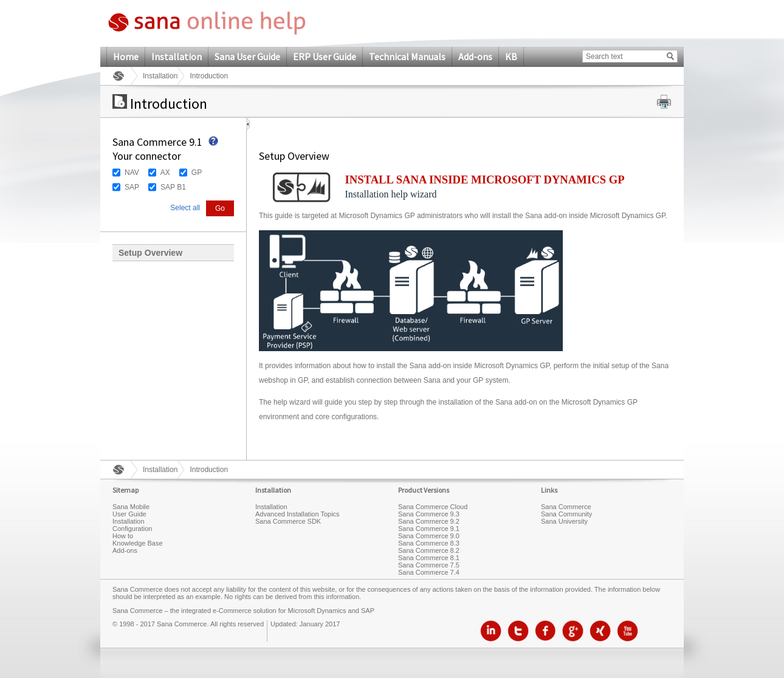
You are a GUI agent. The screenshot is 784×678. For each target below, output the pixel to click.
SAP (132, 187)
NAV (132, 173)
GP (197, 173)
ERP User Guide (325, 56)
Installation (177, 56)
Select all (185, 208)
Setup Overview (150, 253)
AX (165, 173)
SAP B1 (173, 187)
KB (511, 56)
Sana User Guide (247, 56)
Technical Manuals (407, 56)
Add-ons (475, 56)
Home (126, 56)
